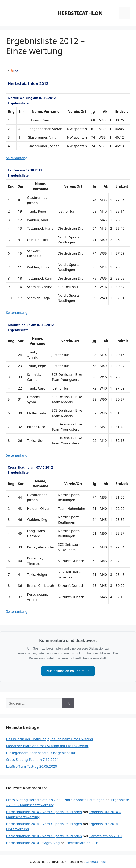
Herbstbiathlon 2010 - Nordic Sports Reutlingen (44, 836)
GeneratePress (96, 862)
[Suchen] (68, 703)
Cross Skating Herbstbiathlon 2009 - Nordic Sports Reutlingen (55, 800)
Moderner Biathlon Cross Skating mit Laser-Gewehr (47, 746)
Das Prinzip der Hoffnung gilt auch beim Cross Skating (49, 739)
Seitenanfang (17, 158)
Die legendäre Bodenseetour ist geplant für (41, 753)
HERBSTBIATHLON (80, 13)
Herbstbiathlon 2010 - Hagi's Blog (33, 843)
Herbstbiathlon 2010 (105, 836)
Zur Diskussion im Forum (68, 671)
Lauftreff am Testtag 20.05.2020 (31, 766)
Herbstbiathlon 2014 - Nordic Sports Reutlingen (44, 812)
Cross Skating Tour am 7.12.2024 (32, 760)
